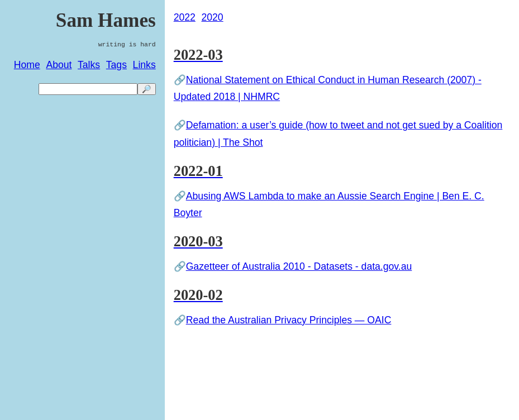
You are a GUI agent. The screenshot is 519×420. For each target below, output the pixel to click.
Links (144, 65)
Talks (89, 65)
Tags (116, 65)
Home (27, 65)
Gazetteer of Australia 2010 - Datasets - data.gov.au (299, 266)
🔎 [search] (147, 89)
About (59, 65)
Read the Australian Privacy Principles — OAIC (289, 320)
